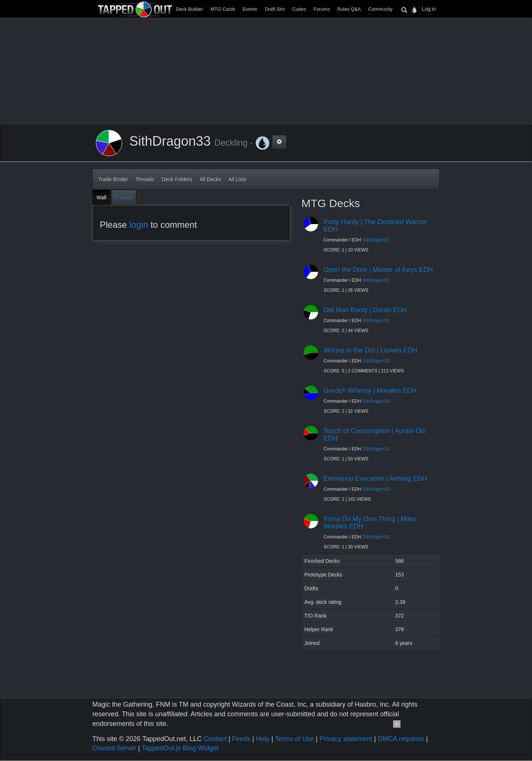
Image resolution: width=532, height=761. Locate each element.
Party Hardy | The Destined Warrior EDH (375, 226)
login (139, 225)
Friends (124, 197)
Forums (321, 9)
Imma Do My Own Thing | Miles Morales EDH (370, 522)
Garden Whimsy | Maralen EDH (370, 390)
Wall (101, 197)
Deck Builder (190, 9)
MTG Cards (223, 9)
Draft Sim (275, 9)
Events (250, 9)
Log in (429, 9)
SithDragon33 (376, 240)
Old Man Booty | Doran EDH (365, 310)
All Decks (210, 179)
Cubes (299, 9)
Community (381, 9)
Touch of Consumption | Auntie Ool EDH (375, 434)
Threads (145, 179)
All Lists (238, 179)
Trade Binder (113, 179)
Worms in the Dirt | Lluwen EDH (370, 350)
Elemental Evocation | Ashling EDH (375, 478)
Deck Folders (177, 179)
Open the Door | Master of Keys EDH (378, 270)
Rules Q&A (349, 9)
